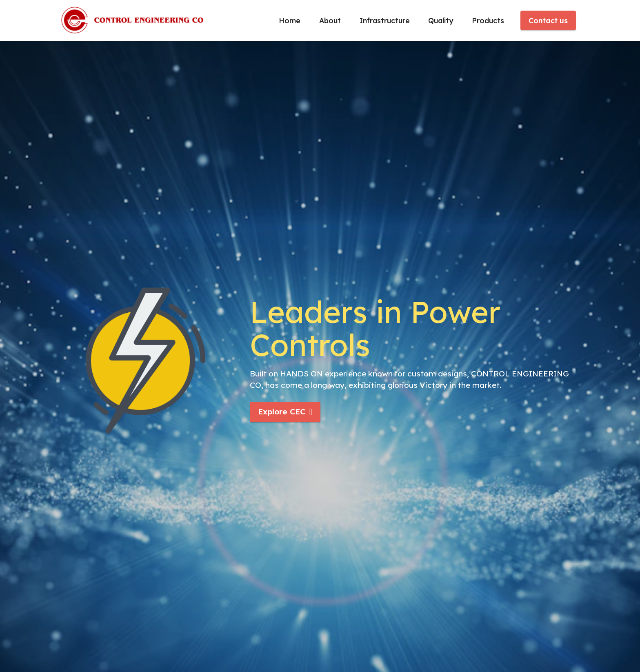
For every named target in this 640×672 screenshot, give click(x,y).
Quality (441, 20)
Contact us (548, 20)
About (330, 20)
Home (290, 20)
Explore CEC (285, 412)
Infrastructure (385, 20)
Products (488, 20)
